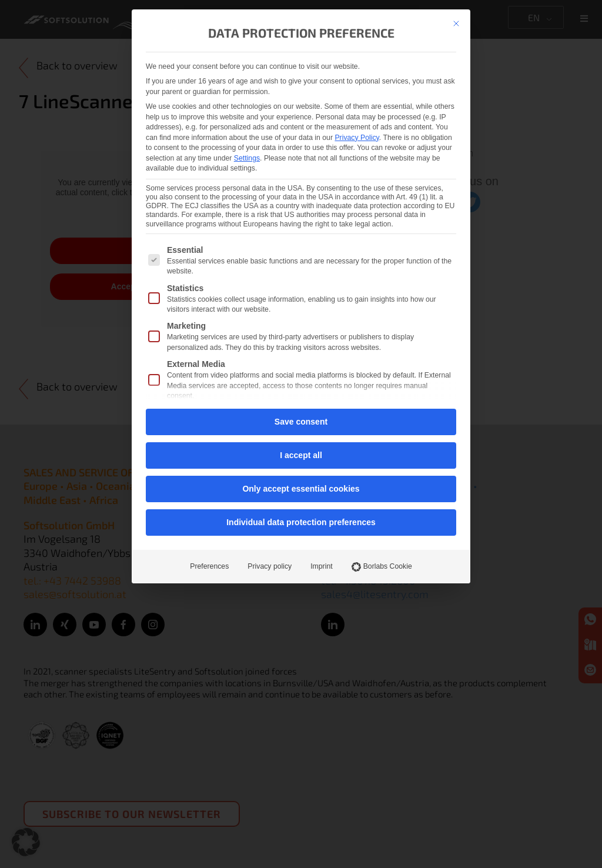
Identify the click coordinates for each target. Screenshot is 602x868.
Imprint (321, 566)
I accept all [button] (301, 455)
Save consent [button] (301, 422)
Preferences (209, 566)
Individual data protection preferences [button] (301, 522)
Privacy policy (270, 566)
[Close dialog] (456, 24)
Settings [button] (247, 158)
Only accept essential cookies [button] (301, 489)
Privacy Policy (357, 138)
